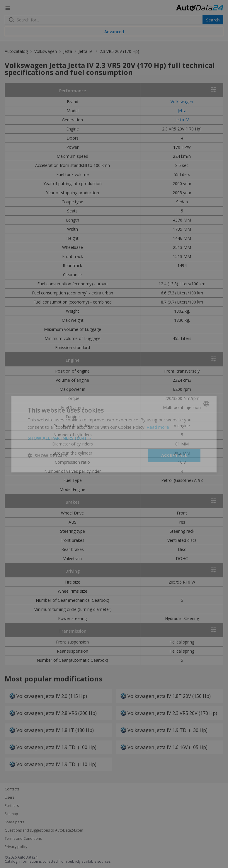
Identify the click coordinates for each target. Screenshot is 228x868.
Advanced (114, 32)
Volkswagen (46, 51)
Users (10, 797)
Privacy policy (16, 847)
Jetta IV (86, 51)
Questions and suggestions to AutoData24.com (44, 830)
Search (213, 20)
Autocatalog (16, 51)
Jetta (68, 51)
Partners (12, 806)
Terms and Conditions (23, 839)
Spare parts (14, 822)
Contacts (12, 789)
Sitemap (11, 814)
